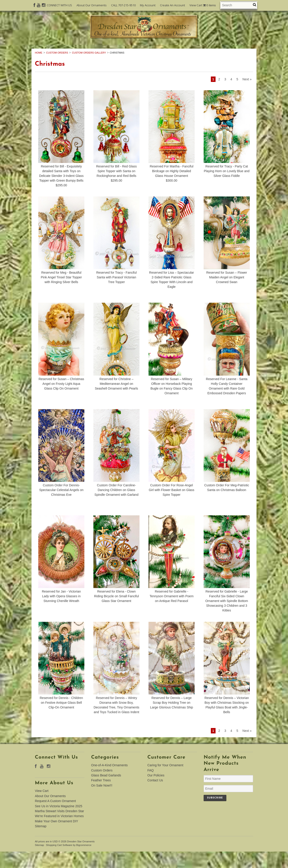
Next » (247, 96)
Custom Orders (130, 50)
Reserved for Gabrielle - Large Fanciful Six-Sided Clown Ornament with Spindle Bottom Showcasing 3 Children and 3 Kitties (227, 618)
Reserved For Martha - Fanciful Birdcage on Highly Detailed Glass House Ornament (172, 188)
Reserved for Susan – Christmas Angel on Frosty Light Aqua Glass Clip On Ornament (61, 400)
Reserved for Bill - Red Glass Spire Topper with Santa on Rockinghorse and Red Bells (116, 188)
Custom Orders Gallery (89, 69)
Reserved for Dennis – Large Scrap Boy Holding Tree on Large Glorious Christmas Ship (172, 719)
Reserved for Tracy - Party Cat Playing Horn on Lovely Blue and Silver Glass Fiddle (227, 188)
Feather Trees (228, 50)
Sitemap (41, 843)
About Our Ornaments (92, 5)
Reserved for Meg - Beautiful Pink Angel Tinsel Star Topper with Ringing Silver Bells (61, 294)
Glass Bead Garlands (180, 50)
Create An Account (172, 5)
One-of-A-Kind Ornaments (75, 50)
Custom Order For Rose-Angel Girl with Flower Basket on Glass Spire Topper (171, 507)
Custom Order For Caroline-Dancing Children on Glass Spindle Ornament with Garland (116, 507)
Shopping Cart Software (59, 862)
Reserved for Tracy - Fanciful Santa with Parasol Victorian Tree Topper (117, 294)
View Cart (203, 5)
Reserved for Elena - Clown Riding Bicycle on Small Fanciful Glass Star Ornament (116, 613)
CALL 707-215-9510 (123, 5)
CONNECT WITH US (59, 5)
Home (39, 69)
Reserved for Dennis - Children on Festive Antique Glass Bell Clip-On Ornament (61, 719)
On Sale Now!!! (144, 55)
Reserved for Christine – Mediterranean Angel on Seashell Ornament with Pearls (116, 400)
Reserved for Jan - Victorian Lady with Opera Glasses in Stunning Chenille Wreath (61, 613)
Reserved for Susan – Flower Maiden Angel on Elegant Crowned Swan (227, 294)
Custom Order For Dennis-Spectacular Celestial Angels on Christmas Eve (61, 507)
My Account (148, 5)
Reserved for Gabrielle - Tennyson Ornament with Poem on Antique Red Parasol (172, 613)
